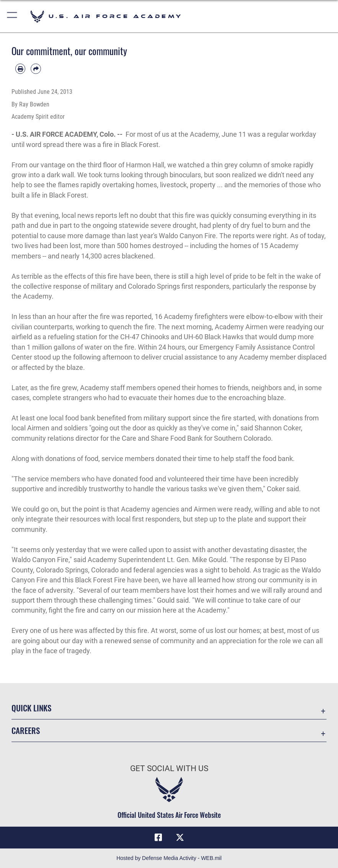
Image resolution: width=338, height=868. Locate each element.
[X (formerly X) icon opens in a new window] (180, 837)
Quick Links (31, 708)
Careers (26, 730)
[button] (12, 16)
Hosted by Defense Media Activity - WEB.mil (169, 858)
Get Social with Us (169, 768)
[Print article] (20, 69)
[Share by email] (36, 69)
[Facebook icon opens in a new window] (158, 837)
